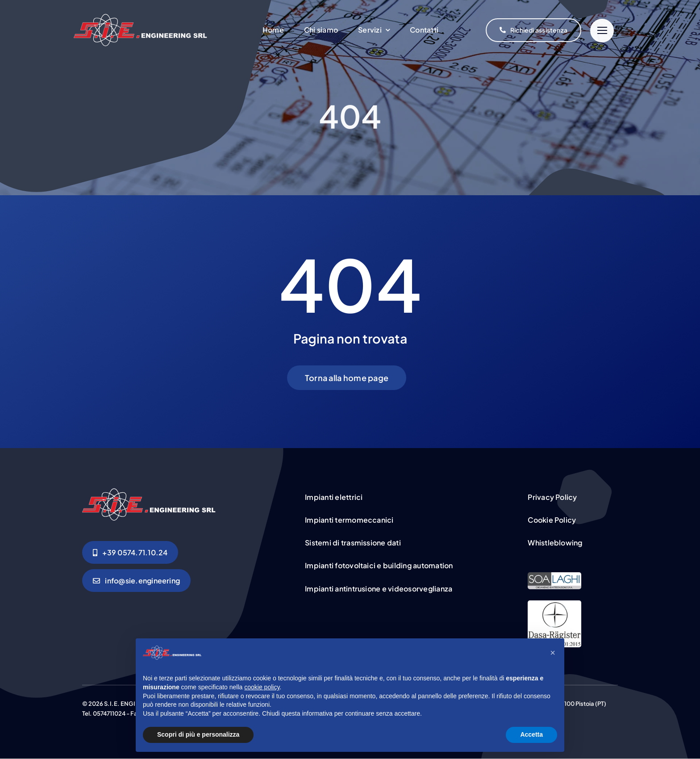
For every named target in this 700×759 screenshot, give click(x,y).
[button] (553, 653)
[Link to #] (602, 31)
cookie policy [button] (262, 687)
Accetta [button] (531, 734)
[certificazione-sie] (554, 576)
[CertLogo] (554, 604)
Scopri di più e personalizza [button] (198, 734)
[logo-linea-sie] (141, 30)
